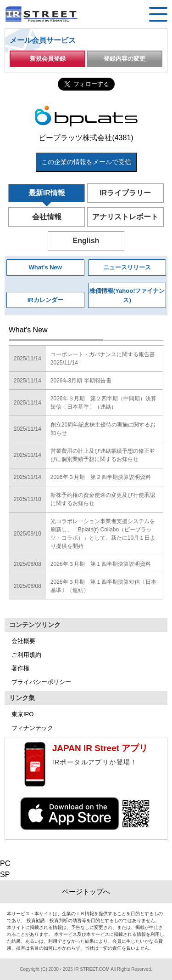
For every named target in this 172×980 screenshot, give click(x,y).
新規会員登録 (48, 59)
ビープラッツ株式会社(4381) (86, 138)
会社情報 (47, 217)
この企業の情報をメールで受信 (86, 162)
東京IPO (22, 714)
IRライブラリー (125, 193)
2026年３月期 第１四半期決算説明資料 (101, 564)
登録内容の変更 (125, 59)
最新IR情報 (47, 193)
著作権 (20, 668)
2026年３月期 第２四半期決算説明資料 (101, 477)
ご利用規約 (26, 655)
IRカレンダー (45, 300)
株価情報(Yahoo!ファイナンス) (127, 295)
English (86, 241)
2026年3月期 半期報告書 (81, 381)
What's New (45, 267)
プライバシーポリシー (41, 682)
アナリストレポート (125, 217)
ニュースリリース (127, 267)
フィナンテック (32, 728)
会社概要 (23, 641)
